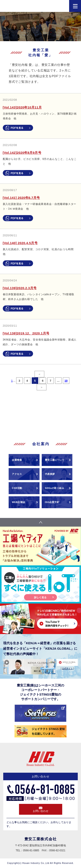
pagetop (40, 522)
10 (66, 381)
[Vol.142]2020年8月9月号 (22, 153)
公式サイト (67, 668)
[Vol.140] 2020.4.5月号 (20, 243)
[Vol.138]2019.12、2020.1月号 (26, 333)
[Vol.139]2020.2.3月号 (20, 288)
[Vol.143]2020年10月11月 (22, 107)
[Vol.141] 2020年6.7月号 (21, 198)
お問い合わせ (41, 811)
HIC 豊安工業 (24, 7)
